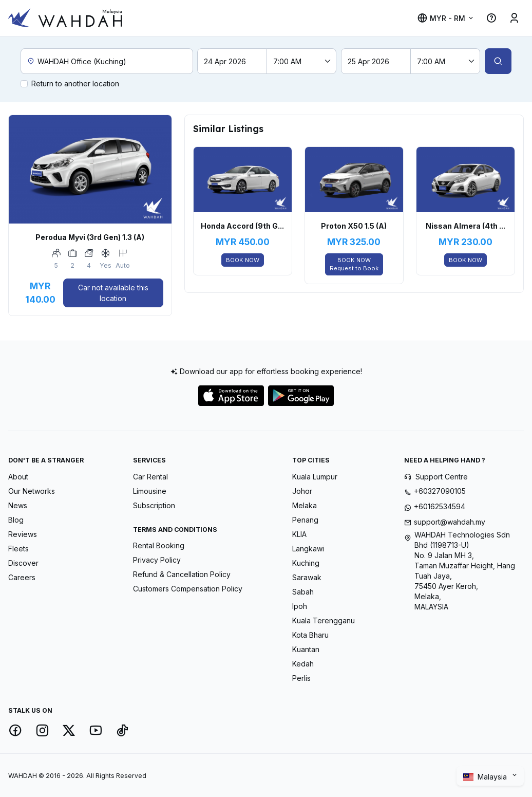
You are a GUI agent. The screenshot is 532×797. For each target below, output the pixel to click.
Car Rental (150, 477)
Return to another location (75, 84)
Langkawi (308, 549)
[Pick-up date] (232, 61)
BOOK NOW (243, 260)
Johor (302, 491)
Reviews (23, 534)
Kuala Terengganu (324, 620)
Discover (23, 563)
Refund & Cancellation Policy (182, 574)
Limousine (150, 491)
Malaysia (486, 777)
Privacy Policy (157, 560)
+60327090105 (440, 491)
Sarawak (307, 577)
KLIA (299, 534)
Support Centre (442, 477)
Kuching (306, 563)
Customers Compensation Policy (188, 589)
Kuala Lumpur (315, 477)
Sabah (303, 592)
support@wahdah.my (450, 522)
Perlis (301, 678)
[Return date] (376, 61)
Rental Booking (159, 545)
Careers (22, 577)
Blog (16, 520)
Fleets (18, 549)
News (18, 505)
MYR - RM (441, 18)
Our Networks (32, 491)
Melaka (305, 505)
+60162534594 (440, 506)
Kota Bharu (310, 635)
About (18, 477)
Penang (305, 520)
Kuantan (306, 649)
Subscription (154, 505)
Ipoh (300, 606)
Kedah (303, 664)
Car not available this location (113, 293)
